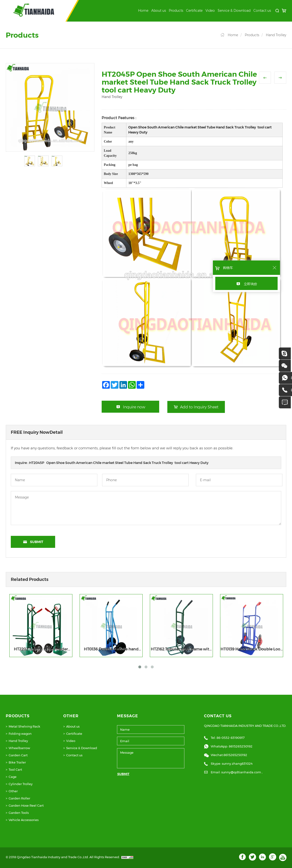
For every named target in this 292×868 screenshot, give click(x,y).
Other (13, 791)
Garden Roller (19, 798)
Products (176, 11)
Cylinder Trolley (21, 784)
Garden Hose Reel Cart (26, 805)
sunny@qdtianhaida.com (242, 772)
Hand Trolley (276, 35)
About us (159, 11)
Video (210, 11)
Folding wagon (20, 734)
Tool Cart (15, 770)
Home (143, 11)
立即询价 (251, 284)
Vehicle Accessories (24, 820)
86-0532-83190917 (231, 738)
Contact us (262, 11)
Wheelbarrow (19, 748)
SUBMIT (123, 774)
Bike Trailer (17, 762)
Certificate (194, 11)
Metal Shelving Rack (24, 726)
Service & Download (234, 11)
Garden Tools (19, 813)
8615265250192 (241, 746)
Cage (13, 777)
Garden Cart (18, 755)
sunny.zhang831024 (237, 764)
